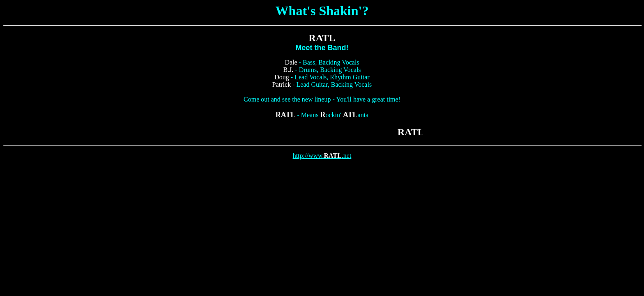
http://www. (308, 156)
